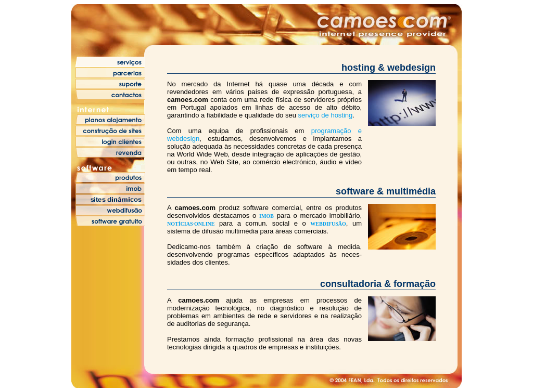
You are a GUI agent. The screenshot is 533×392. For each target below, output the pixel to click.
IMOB (266, 216)
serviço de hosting (326, 115)
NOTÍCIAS (180, 224)
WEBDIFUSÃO (328, 224)
